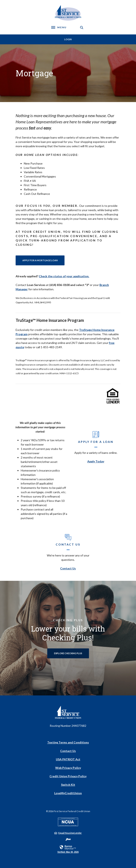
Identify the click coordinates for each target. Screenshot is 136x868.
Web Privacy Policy (68, 768)
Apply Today (96, 461)
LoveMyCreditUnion (68, 793)
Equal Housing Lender (70, 833)
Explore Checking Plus (68, 653)
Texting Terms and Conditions (68, 742)
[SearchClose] (82, 28)
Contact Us (68, 568)
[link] (68, 849)
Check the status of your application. (64, 276)
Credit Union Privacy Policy (68, 776)
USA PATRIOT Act (68, 759)
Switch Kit (68, 785)
